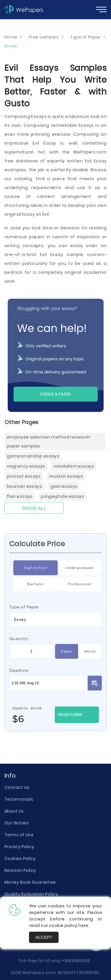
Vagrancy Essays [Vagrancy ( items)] (26, 466)
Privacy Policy (19, 847)
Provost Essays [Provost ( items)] (24, 476)
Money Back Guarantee (30, 882)
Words (87, 651)
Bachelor (29, 584)
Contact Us (17, 787)
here (83, 925)
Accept (44, 937)
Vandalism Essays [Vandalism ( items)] (74, 466)
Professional (74, 584)
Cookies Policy (20, 859)
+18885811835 (76, 961)
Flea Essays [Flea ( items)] (20, 496)
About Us (14, 811)
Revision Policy (20, 870)
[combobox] (55, 620)
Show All (34, 508)
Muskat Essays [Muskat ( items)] (66, 476)
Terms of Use (19, 835)
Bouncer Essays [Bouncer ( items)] (24, 486)
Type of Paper (24, 607)
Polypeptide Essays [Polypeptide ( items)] (62, 496)
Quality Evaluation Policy (31, 894)
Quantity (19, 639)
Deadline (19, 670)
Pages (64, 651)
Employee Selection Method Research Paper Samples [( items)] (49, 442)
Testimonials (19, 799)
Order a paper (55, 394)
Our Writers (17, 823)
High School (30, 568)
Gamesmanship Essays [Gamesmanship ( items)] (33, 456)
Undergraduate (76, 568)
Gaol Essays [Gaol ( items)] (64, 486)
